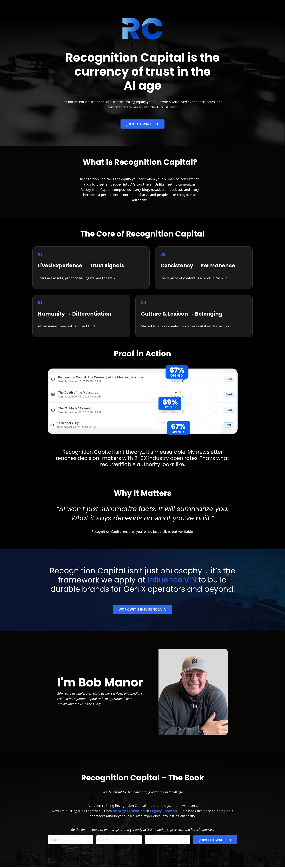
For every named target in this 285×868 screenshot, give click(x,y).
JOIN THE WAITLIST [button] (142, 124)
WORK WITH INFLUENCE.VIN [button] (143, 610)
